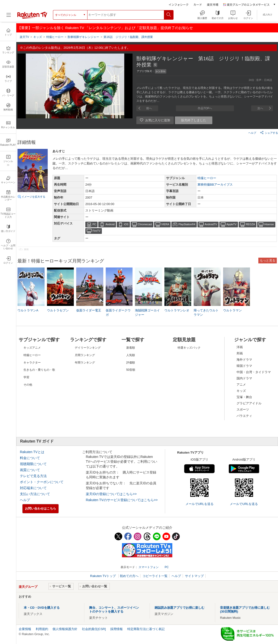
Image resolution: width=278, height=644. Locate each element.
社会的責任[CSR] (94, 629)
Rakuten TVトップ (103, 576)
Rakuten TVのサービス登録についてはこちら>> (122, 500)
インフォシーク (179, 4)
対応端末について (33, 488)
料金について (30, 458)
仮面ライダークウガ (118, 313)
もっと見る (268, 260)
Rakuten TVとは (32, 452)
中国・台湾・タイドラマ (254, 372)
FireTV (96, 231)
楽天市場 (213, 4)
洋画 (240, 347)
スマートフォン (149, 567)
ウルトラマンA (28, 310)
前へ (149, 108)
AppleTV (232, 224)
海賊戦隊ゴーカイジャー (147, 313)
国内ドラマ (244, 378)
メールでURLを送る (200, 504)
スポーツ (243, 410)
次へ (260, 108)
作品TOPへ (205, 108)
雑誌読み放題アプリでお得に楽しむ (180, 608)
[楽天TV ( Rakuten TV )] (32, 18)
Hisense (269, 224)
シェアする (269, 133)
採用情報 (116, 629)
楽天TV (24, 37)
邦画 (240, 353)
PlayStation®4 (187, 224)
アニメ (241, 385)
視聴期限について (33, 464)
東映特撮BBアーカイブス (215, 185)
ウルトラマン (232, 310)
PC (94, 224)
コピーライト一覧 (155, 576)
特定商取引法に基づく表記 (146, 629)
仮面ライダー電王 (89, 310)
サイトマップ (194, 576)
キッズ (241, 391)
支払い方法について (35, 494)
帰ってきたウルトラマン (206, 313)
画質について (30, 470)
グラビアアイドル (249, 403)
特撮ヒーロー (207, 178)
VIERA (165, 224)
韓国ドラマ (244, 366)
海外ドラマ (244, 360)
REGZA (250, 224)
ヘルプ (252, 133)
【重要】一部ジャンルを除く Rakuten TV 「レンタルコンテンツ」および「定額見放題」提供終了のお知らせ (105, 28)
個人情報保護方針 (65, 629)
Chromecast (145, 224)
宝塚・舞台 (244, 397)
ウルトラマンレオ (177, 310)
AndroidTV (211, 224)
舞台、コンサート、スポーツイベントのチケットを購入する (114, 610)
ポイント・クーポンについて (42, 482)
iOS (126, 224)
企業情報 (25, 629)
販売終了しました (194, 120)
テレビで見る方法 (33, 476)
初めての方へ (129, 576)
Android (110, 224)
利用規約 (42, 629)
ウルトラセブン (58, 310)
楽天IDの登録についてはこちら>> (111, 494)
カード (198, 4)
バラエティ (244, 416)
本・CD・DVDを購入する (42, 608)
